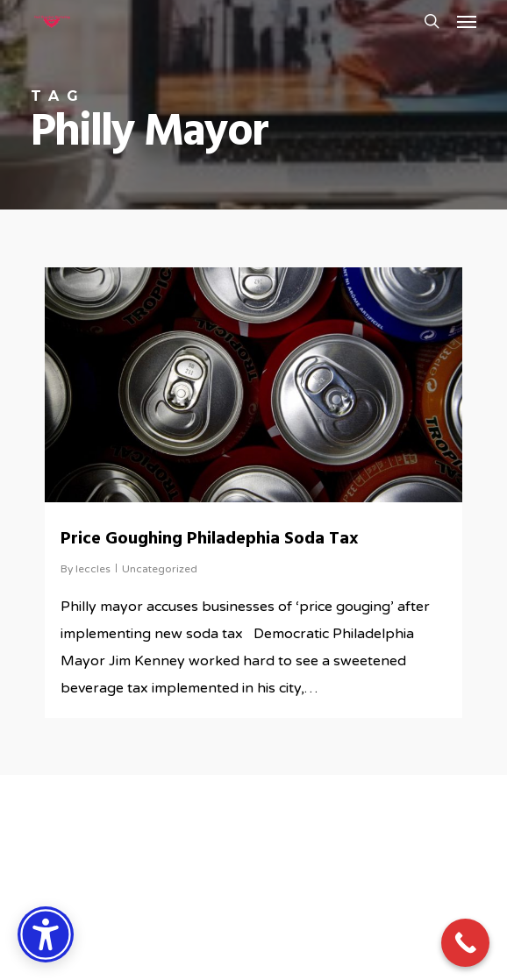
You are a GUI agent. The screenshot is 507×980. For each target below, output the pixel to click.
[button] (467, 21)
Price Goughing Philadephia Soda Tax (210, 539)
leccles (93, 569)
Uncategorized (160, 569)
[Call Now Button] (465, 943)
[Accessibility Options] (46, 934)
